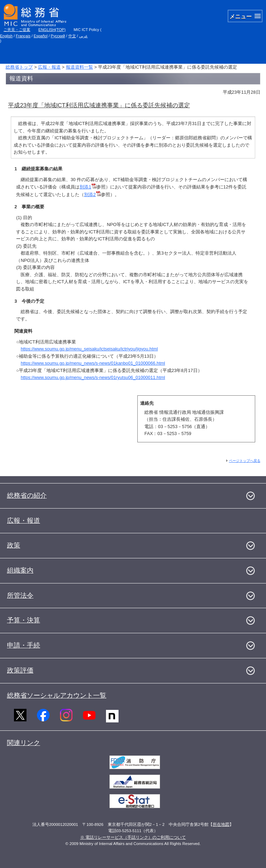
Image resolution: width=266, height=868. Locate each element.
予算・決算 (24, 620)
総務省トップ (19, 67)
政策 (14, 545)
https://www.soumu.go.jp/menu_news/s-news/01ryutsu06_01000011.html (93, 377)
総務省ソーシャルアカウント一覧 (57, 695)
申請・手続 (24, 645)
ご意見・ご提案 (17, 30)
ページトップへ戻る (245, 461)
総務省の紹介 (27, 495)
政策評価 (20, 670)
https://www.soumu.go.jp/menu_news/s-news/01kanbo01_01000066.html (93, 363)
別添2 (92, 195)
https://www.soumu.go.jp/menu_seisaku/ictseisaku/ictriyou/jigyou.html (89, 349)
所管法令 (20, 595)
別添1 (88, 187)
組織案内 (20, 570)
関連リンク (24, 743)
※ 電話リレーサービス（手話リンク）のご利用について (133, 837)
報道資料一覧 (79, 67)
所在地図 (221, 824)
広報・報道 (49, 67)
